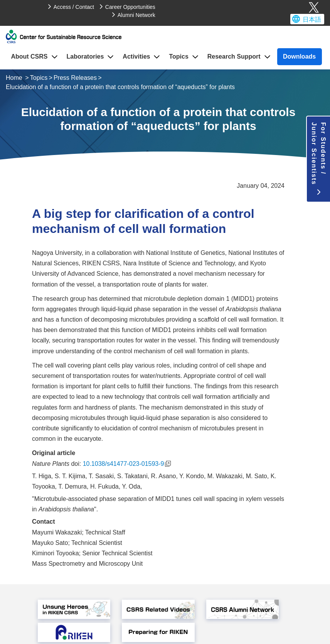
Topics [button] (178, 56)
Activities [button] (136, 56)
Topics (39, 78)
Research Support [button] (234, 56)
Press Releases (75, 78)
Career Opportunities (130, 7)
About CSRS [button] (29, 56)
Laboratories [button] (85, 56)
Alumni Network (136, 15)
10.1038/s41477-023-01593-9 (127, 464)
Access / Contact (74, 7)
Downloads (299, 56)
